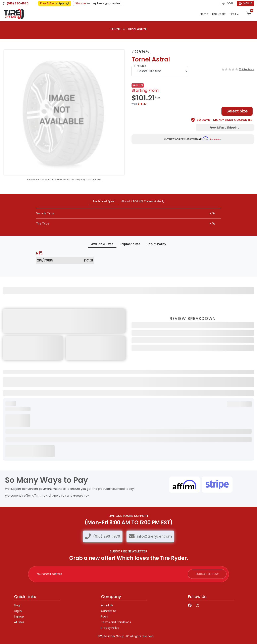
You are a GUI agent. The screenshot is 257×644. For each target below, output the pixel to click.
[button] (249, 13)
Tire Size (140, 66)
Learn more (216, 139)
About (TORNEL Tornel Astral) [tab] (143, 201)
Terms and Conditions (116, 622)
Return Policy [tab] (156, 244)
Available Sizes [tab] (102, 244)
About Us (107, 605)
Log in (18, 611)
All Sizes (19, 622)
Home (204, 14)
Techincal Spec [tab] (104, 201)
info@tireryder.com (154, 536)
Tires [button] (233, 14)
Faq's (104, 616)
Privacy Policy (110, 628)
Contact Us (109, 611)
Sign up (19, 616)
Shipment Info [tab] (130, 244)
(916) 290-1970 (107, 536)
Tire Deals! (219, 14)
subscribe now (207, 574)
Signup (245, 3)
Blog (17, 605)
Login (227, 3)
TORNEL (116, 29)
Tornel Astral (136, 29)
